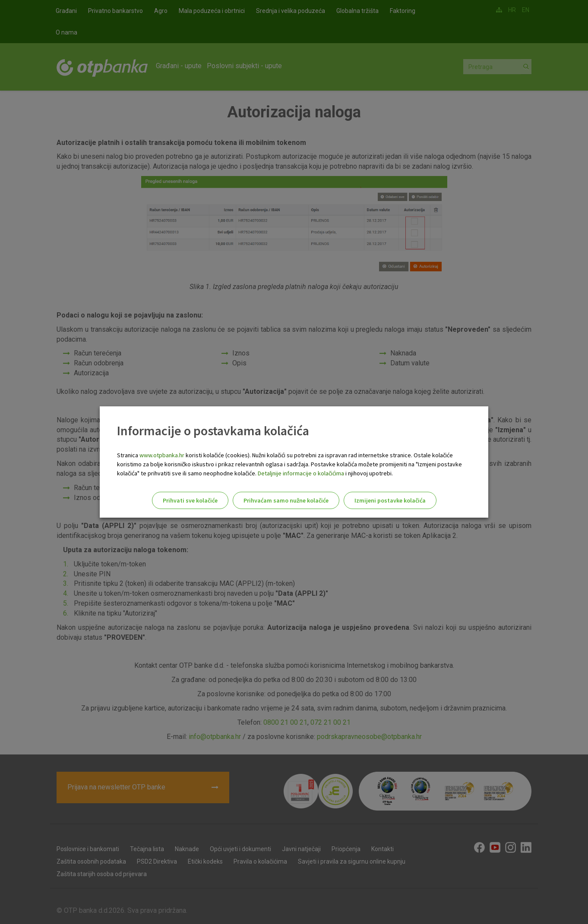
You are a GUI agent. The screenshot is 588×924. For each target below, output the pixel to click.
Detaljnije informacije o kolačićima (301, 473)
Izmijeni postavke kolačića (390, 500)
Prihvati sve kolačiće (190, 500)
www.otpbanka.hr (162, 455)
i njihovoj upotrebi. (368, 473)
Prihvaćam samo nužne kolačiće (286, 500)
